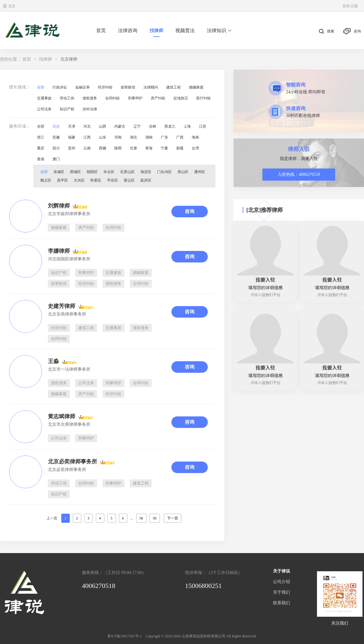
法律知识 (219, 31)
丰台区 (109, 172)
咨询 (352, 31)
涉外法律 (90, 109)
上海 (187, 126)
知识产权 (67, 109)
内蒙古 (120, 126)
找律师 (156, 31)
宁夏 (164, 148)
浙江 (41, 137)
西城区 (76, 172)
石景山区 (127, 172)
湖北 (133, 137)
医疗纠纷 (204, 98)
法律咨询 (128, 30)
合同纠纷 (113, 98)
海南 (195, 137)
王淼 (53, 361)
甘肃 (133, 148)
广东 (164, 137)
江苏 (203, 126)
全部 (41, 87)
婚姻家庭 (196, 87)
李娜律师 (59, 251)
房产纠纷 (158, 98)
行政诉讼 (60, 87)
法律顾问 (151, 87)
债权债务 (90, 98)
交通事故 (44, 98)
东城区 (59, 172)
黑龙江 (170, 126)
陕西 (118, 148)
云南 (87, 148)
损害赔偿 (128, 87)
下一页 (173, 518)
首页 (101, 30)
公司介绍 (281, 582)
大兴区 (79, 180)
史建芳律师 (62, 306)
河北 (87, 126)
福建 (72, 137)
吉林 (153, 126)
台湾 (195, 148)
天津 (72, 126)
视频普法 (185, 30)
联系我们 (281, 603)
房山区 (183, 172)
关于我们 (281, 592)
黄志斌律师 (62, 416)
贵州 (72, 148)
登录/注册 (350, 6)
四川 (56, 148)
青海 (149, 148)
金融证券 (83, 87)
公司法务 (44, 109)
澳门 (56, 159)
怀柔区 (96, 180)
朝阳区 (92, 172)
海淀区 (146, 172)
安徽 (56, 137)
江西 (87, 137)
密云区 (129, 180)
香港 (41, 159)
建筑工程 (174, 87)
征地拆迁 (181, 98)
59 (155, 518)
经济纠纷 (105, 87)
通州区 (200, 172)
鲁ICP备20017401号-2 (125, 636)
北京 (56, 126)
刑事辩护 (135, 98)
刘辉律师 (59, 206)
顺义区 (46, 180)
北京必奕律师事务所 (72, 462)
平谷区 (113, 180)
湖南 (149, 137)
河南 (118, 137)
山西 (103, 126)
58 (141, 518)
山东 (103, 137)
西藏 (103, 148)
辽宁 (137, 126)
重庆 (41, 148)
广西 (180, 137)
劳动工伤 (67, 98)
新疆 (180, 148)
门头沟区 (164, 172)
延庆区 (146, 180)
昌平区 (62, 180)
